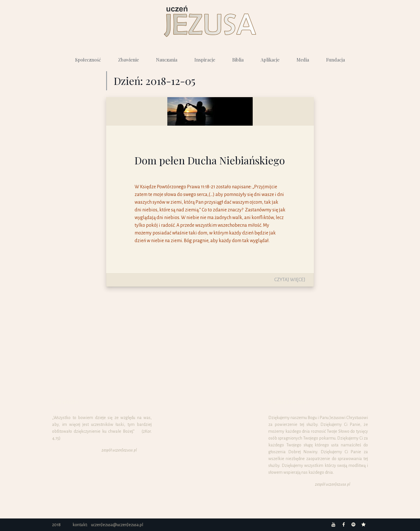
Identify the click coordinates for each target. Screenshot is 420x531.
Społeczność (88, 60)
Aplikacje (270, 60)
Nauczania (167, 60)
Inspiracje (205, 60)
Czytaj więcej (290, 280)
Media (303, 60)
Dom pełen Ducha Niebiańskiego (210, 160)
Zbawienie (128, 60)
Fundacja (335, 60)
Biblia (238, 60)
